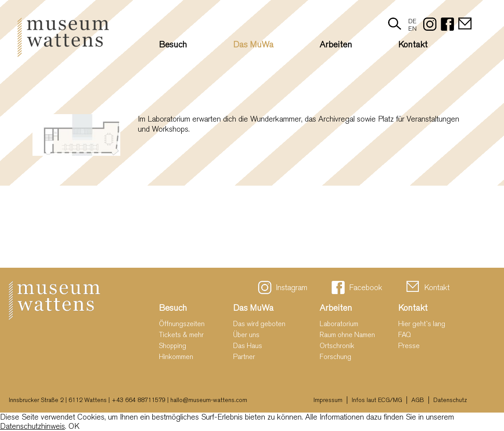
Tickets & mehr (181, 335)
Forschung (335, 357)
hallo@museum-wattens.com (209, 400)
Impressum (328, 400)
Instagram (292, 288)
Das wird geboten (259, 324)
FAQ (405, 335)
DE (412, 21)
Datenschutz (450, 400)
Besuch (173, 45)
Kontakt (413, 45)
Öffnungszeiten (182, 324)
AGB (418, 400)
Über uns (246, 335)
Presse (409, 346)
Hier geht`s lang (422, 324)
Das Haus (248, 346)
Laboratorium (339, 324)
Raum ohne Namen (347, 335)
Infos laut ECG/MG (377, 400)
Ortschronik (337, 346)
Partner (244, 357)
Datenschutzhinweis (32, 426)
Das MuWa (253, 45)
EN (412, 29)
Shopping (173, 346)
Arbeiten (336, 45)
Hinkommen (176, 357)
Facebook (366, 288)
